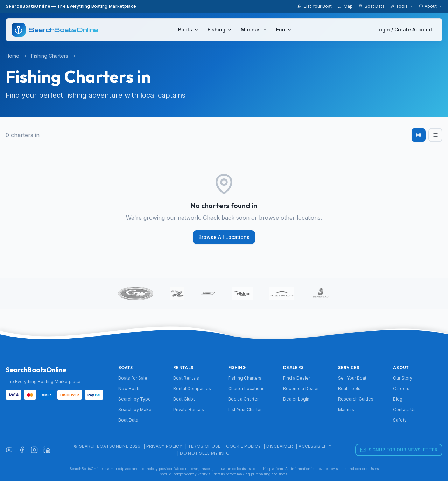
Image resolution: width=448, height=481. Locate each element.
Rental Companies (192, 388)
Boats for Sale (133, 378)
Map (345, 6)
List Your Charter (245, 409)
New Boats (129, 388)
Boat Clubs (184, 399)
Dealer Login (296, 399)
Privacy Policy (164, 446)
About (431, 6)
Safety (400, 420)
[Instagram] (34, 450)
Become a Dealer (301, 388)
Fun (284, 30)
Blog (398, 399)
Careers (401, 388)
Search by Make (135, 409)
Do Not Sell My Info (205, 453)
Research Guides (356, 399)
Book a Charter (243, 399)
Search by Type (135, 399)
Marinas (254, 30)
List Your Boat (315, 6)
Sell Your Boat (352, 378)
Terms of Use (204, 446)
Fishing (220, 30)
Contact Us (404, 409)
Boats (189, 30)
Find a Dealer (297, 378)
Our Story (403, 378)
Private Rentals (189, 409)
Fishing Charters (50, 56)
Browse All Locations (224, 237)
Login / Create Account (404, 30)
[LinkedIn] (47, 450)
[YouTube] (9, 450)
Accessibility (315, 446)
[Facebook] (22, 450)
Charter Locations (246, 388)
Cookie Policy (243, 446)
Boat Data (372, 6)
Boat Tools (349, 388)
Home (12, 56)
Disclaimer (280, 446)
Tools (402, 6)
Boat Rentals (186, 378)
